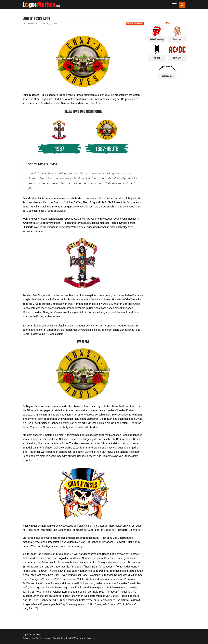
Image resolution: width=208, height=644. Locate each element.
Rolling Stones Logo (157, 39)
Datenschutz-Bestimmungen (37, 638)
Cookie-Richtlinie (61, 638)
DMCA (75, 638)
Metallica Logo (167, 76)
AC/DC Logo (177, 58)
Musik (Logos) (50, 24)
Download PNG (135, 23)
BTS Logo (157, 58)
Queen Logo (177, 39)
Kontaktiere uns (87, 638)
